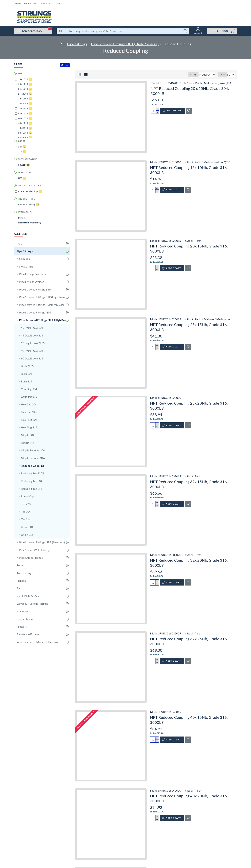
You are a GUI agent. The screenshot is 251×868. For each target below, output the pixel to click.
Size (20, 73)
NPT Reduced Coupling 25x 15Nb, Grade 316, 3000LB (189, 327)
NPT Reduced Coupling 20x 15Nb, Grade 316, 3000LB (189, 249)
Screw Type (25, 172)
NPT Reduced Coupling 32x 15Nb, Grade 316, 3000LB (189, 484)
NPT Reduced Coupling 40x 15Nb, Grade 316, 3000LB (189, 720)
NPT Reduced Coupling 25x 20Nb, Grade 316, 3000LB (189, 406)
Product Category (29, 186)
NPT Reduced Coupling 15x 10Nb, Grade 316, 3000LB (189, 170)
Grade (22, 141)
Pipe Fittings (77, 44)
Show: (223, 74)
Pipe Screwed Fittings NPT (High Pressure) (125, 44)
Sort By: (191, 74)
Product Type (26, 199)
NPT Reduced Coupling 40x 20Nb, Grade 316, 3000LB (189, 798)
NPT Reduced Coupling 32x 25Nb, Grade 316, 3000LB (189, 641)
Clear (66, 65)
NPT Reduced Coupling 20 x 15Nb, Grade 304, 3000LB (190, 91)
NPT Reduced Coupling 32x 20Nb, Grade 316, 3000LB (189, 563)
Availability (25, 212)
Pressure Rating (28, 159)
